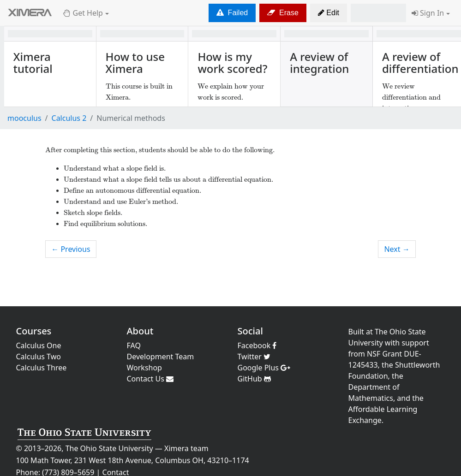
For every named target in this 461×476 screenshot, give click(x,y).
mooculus (24, 118)
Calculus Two (39, 357)
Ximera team (186, 448)
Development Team (161, 357)
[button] (329, 13)
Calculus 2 (69, 118)
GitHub (254, 379)
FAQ (134, 345)
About (140, 331)
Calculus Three (42, 368)
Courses (34, 331)
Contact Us (150, 379)
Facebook (257, 345)
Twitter (254, 357)
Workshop (144, 368)
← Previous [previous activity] (71, 249)
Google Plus (264, 368)
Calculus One (39, 345)
